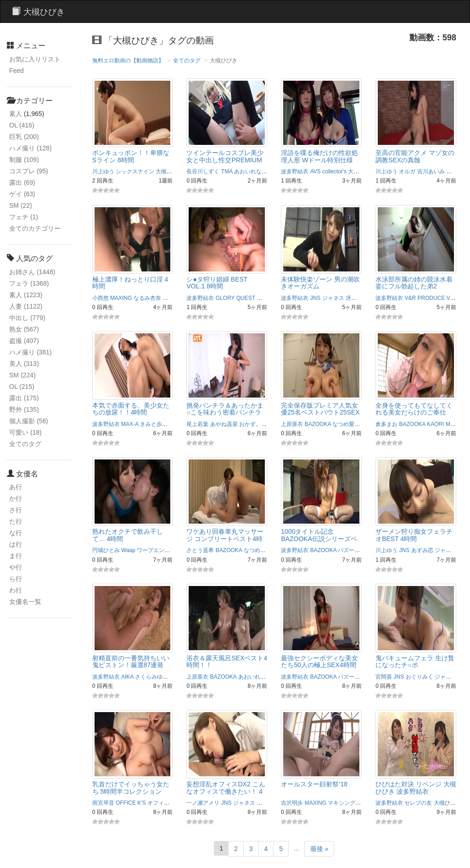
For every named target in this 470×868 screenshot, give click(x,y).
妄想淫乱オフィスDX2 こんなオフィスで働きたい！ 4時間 (226, 791)
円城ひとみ (106, 550)
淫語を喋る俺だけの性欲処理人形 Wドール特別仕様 (319, 156)
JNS (316, 298)
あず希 (271, 171)
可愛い (25, 432)
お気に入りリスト (35, 59)
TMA (227, 171)
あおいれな (248, 171)
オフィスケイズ (167, 803)
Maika (453, 424)
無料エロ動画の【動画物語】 (128, 61)
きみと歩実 (154, 424)
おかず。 (250, 424)
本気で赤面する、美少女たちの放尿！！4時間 (131, 409)
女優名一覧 (25, 602)
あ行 (16, 487)
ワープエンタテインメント (170, 550)
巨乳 (24, 137)
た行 (16, 521)
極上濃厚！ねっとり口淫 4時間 (130, 283)
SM (21, 205)
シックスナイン (135, 171)
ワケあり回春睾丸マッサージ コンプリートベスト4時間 (225, 539)
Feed (17, 71)
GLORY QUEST (235, 298)
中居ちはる (270, 803)
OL (22, 125)
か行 (16, 498)
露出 (22, 182)
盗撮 (24, 341)
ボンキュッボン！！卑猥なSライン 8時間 (131, 156)
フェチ (24, 217)
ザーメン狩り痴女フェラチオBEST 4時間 (414, 535)
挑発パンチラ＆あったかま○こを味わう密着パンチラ (225, 409)
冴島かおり (359, 298)
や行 (16, 567)
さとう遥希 (200, 550)
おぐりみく (420, 677)
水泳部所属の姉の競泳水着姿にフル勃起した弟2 (414, 283)
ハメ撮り (31, 148)
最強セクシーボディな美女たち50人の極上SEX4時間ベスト (319, 665)
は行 (16, 544)
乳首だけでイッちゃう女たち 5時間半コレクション (131, 788)
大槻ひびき (169, 171)
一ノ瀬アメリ (203, 803)
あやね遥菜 (224, 424)
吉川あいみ (431, 171)
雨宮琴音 (103, 803)
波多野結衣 (295, 171)
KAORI (435, 424)
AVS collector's (328, 171)
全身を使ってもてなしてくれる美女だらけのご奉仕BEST (414, 412)
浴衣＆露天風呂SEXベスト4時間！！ (227, 661)
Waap (128, 550)
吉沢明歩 (292, 803)
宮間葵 (384, 677)
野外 (24, 409)
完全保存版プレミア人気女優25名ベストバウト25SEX (320, 409)
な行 (16, 533)
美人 (24, 364)
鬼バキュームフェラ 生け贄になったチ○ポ (415, 661)
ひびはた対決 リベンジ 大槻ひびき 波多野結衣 (416, 788)
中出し (27, 318)
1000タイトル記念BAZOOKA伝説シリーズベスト (319, 539)
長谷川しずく (203, 171)
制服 (24, 160)
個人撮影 (29, 421)
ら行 (16, 579)
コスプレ (29, 171)
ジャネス (333, 298)
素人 (16, 114)
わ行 (16, 590)
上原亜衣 (292, 424)
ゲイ (22, 194)
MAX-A (130, 424)
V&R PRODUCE (425, 298)
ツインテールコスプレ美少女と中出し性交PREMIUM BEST (225, 160)
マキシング (176, 298)
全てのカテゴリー (35, 228)
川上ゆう (103, 171)
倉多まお (386, 424)
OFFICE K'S (131, 803)
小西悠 (101, 298)
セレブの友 (418, 803)
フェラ (29, 283)
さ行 (16, 510)
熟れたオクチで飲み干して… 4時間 (128, 535)
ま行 (16, 556)
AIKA (127, 677)
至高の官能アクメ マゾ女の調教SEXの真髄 (415, 156)
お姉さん (32, 272)
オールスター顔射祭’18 (314, 784)
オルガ (407, 171)
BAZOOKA (318, 424)
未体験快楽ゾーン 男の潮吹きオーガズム (320, 283)
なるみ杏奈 (147, 298)
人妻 (26, 306)
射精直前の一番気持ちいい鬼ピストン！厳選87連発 (131, 661)
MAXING (121, 298)
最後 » (319, 849)
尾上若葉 (197, 424)
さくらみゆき (151, 677)
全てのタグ (25, 444)
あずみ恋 (422, 550)
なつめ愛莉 (346, 424)
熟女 (24, 329)
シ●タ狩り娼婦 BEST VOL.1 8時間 (217, 283)
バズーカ (349, 550)
